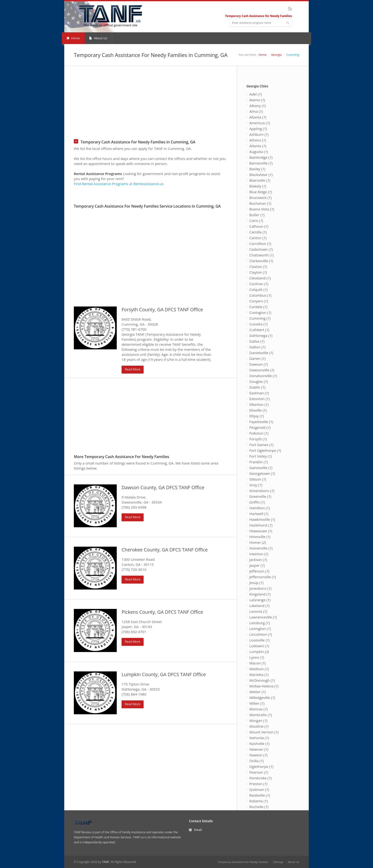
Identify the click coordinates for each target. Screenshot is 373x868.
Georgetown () (262, 473)
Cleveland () (260, 278)
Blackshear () (261, 175)
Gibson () (258, 479)
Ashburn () (259, 134)
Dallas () (257, 341)
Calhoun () (259, 226)
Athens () (258, 140)
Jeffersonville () (263, 577)
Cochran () (259, 284)
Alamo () (257, 100)
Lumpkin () (259, 652)
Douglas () (259, 381)
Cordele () (258, 307)
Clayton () (258, 272)
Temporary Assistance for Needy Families (243, 862)
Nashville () (259, 743)
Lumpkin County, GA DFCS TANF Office (164, 674)
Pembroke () (260, 778)
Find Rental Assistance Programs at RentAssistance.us (119, 184)
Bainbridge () (261, 157)
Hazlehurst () (261, 525)
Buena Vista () (262, 209)
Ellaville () (258, 410)
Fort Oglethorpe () (265, 450)
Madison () (259, 669)
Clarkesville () (261, 261)
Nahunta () (259, 738)
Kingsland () (260, 594)
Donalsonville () (263, 376)
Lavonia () (258, 611)
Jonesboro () (260, 588)
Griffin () (257, 502)
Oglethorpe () (261, 766)
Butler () (257, 215)
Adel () (256, 94)
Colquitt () (258, 289)
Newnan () (259, 749)
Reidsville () (260, 795)
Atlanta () (258, 146)
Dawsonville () (262, 370)
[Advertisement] (186, 99)
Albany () (258, 106)
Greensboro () (262, 491)
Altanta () (258, 117)
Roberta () (259, 801)
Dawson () (259, 364)
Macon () (257, 663)
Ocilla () (256, 761)
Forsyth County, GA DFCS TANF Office (162, 309)
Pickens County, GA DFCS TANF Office (162, 612)
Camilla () (258, 232)
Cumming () (260, 318)
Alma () (256, 111)
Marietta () (259, 675)
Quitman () (259, 789)
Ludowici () (259, 646)
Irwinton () (259, 554)
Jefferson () (259, 571)
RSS (290, 9)
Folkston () (259, 433)
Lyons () (257, 657)
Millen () (257, 703)
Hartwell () (259, 514)
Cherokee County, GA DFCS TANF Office (165, 550)
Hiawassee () (261, 531)
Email (198, 830)
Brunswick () (260, 198)
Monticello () (261, 715)
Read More (133, 369)
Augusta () (259, 152)
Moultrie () (259, 726)
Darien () (257, 358)
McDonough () (262, 680)
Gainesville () (261, 468)
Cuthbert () (259, 330)
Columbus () (260, 295)
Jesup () (256, 583)
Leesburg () (260, 623)
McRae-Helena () (264, 686)
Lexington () (260, 629)
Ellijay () (256, 416)
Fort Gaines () (261, 445)
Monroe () (258, 709)
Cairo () (256, 221)
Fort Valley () (261, 456)
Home (73, 38)
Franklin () (259, 462)
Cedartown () (261, 249)
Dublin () (257, 387)
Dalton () (257, 347)
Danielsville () (261, 353)
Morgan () (258, 720)
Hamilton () (259, 508)
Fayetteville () (261, 422)
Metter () (257, 692)
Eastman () (259, 393)
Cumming (293, 55)
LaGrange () (260, 600)
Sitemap (278, 862)
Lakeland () (259, 606)
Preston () (258, 784)
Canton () (258, 238)
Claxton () (258, 267)
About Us (98, 38)
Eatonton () (259, 399)
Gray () (256, 485)
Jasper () (257, 565)
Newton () (258, 755)
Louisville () (259, 640)
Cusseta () (258, 324)
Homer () (258, 542)
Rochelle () (259, 807)
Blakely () (258, 186)
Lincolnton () (261, 634)
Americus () (260, 123)
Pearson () (259, 772)
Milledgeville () (262, 698)
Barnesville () (261, 163)
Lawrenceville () (263, 617)
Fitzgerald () (260, 427)
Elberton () (259, 404)
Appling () (258, 129)
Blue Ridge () (261, 192)
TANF (105, 862)
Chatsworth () (262, 255)
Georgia (276, 55)
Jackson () (258, 560)
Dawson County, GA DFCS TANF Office (163, 487)
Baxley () (257, 169)
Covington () (260, 312)
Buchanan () (260, 203)
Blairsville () (260, 180)
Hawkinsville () (262, 519)
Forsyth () (258, 439)
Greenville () (260, 496)
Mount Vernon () (264, 732)
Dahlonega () (261, 335)
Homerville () (261, 548)
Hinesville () (260, 537)
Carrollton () (260, 244)
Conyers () (259, 301)
